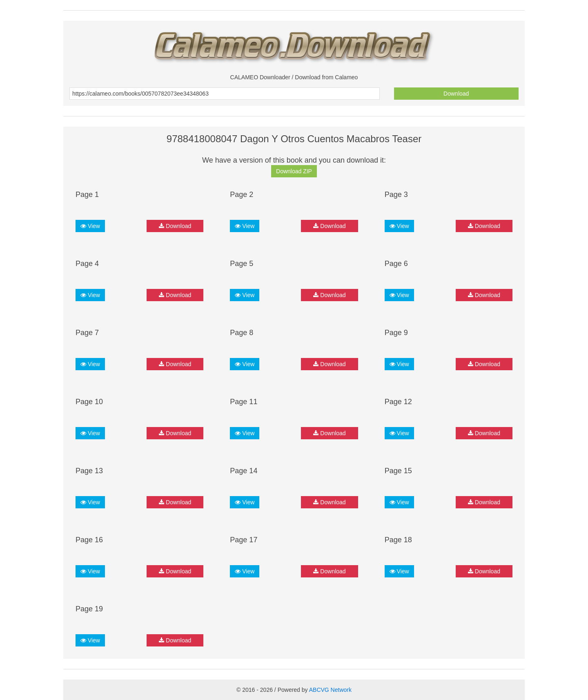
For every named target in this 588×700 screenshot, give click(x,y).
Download (456, 94)
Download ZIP (294, 171)
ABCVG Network (330, 690)
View (90, 226)
